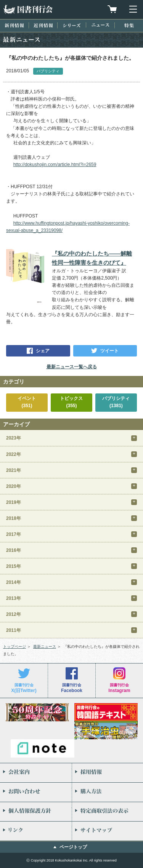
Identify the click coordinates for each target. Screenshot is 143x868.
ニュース (100, 25)
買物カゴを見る (112, 9)
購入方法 (108, 792)
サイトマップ (108, 831)
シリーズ (72, 25)
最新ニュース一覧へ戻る (72, 367)
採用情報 (108, 773)
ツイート (109, 351)
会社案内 (36, 773)
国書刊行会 (28, 9)
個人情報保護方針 (36, 812)
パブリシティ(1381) (116, 402)
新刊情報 (14, 25)
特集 (129, 25)
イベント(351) (27, 402)
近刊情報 (43, 25)
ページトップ (73, 847)
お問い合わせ (36, 792)
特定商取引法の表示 (108, 812)
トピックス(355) (71, 402)
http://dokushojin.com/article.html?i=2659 (55, 165)
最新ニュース (45, 647)
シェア (43, 351)
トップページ (14, 647)
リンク (36, 831)
